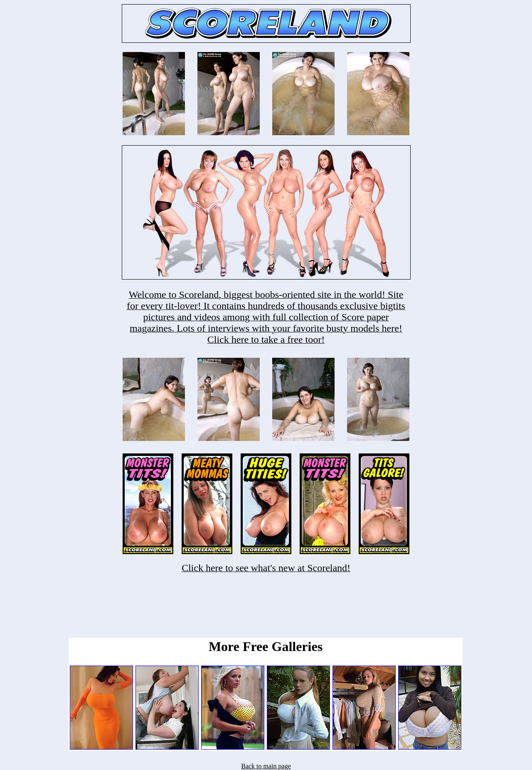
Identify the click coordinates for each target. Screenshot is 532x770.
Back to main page (266, 766)
